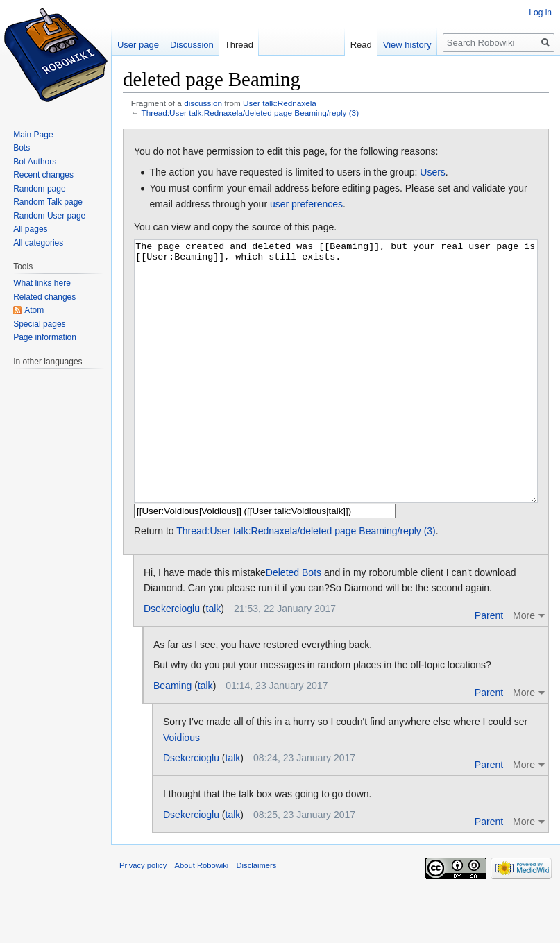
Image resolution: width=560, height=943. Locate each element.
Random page (39, 189)
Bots (22, 148)
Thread (239, 45)
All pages (30, 229)
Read (361, 45)
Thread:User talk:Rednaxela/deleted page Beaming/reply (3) (251, 113)
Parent (489, 668)
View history (407, 45)
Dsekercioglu (172, 661)
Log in (540, 12)
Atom (34, 310)
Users (433, 172)
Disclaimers (257, 917)
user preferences (306, 204)
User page (138, 45)
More (524, 668)
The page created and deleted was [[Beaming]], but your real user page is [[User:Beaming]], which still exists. (336, 397)
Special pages (39, 324)
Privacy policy (143, 917)
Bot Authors (35, 162)
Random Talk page (48, 202)
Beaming (172, 738)
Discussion (192, 45)
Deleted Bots (294, 625)
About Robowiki (202, 917)
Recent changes (43, 175)
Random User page (49, 216)
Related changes (44, 297)
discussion (203, 103)
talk (214, 661)
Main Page (33, 135)
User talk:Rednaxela (280, 103)
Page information (45, 337)
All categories (38, 243)
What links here (42, 283)
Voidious (181, 790)
